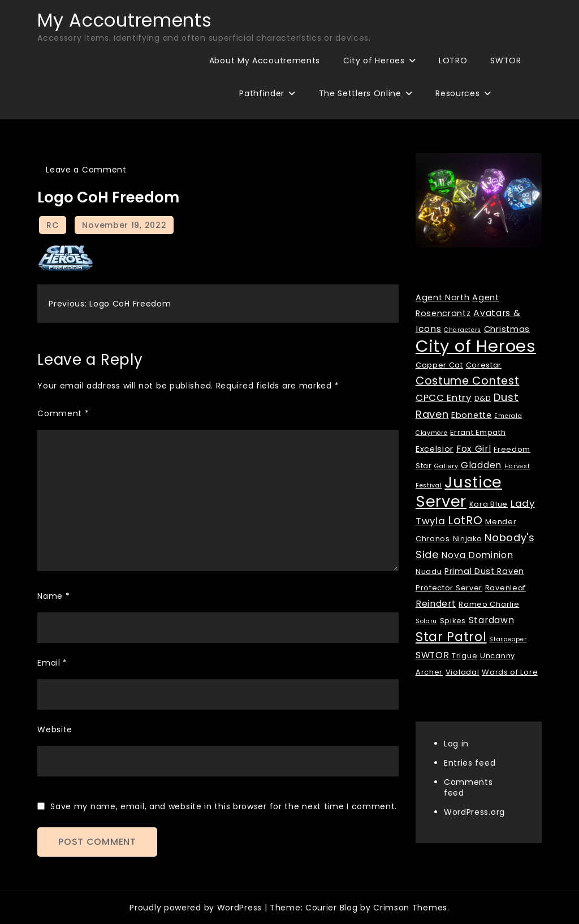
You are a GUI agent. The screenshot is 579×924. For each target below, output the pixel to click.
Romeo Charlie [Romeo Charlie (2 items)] (489, 604)
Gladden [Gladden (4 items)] (481, 465)
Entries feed (470, 763)
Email (52, 663)
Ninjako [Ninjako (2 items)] (468, 539)
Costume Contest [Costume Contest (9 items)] (468, 381)
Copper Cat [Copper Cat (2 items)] (439, 365)
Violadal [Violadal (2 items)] (463, 672)
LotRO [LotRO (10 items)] (465, 520)
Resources (457, 93)
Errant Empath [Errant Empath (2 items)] (478, 432)
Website (55, 729)
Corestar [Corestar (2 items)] (484, 365)
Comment (63, 413)
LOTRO (453, 61)
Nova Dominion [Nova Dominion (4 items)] (477, 555)
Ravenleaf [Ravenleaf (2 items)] (505, 588)
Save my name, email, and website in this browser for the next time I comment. (224, 806)
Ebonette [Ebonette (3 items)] (472, 415)
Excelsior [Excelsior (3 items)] (435, 449)
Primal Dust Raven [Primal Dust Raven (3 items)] (484, 571)
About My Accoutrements (265, 61)
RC (52, 225)
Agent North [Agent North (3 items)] (443, 297)
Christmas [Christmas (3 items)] (507, 329)
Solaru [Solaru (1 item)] (426, 621)
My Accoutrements (124, 20)
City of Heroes (374, 61)
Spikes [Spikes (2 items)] (453, 621)
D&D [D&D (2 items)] (483, 398)
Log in (456, 744)
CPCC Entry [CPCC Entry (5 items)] (444, 398)
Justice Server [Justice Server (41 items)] (459, 492)
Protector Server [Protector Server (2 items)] (449, 588)
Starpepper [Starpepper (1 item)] (508, 639)
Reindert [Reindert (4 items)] (436, 604)
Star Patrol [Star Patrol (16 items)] (451, 637)
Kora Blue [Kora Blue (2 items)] (489, 504)
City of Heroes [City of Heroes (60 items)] (476, 346)
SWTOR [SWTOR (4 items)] (433, 655)
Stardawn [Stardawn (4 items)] (492, 620)
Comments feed (468, 787)
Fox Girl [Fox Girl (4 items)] (474, 449)
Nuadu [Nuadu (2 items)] (429, 571)
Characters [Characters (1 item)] (463, 330)
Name (53, 596)
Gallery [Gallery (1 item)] (446, 466)
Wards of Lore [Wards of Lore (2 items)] (510, 672)
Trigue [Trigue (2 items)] (465, 656)
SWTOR (506, 61)
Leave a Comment (86, 170)
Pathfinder (262, 93)
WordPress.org (474, 812)
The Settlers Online (360, 93)
